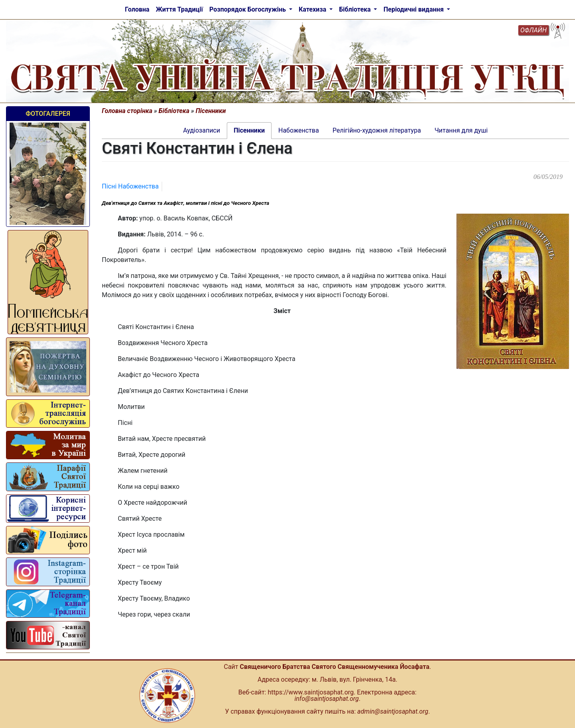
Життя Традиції (179, 9)
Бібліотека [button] (356, 9)
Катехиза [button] (313, 9)
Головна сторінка (127, 111)
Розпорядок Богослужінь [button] (248, 9)
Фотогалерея (48, 114)
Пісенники (211, 111)
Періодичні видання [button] (414, 9)
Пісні (110, 186)
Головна (137, 9)
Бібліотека (174, 111)
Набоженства (139, 186)
